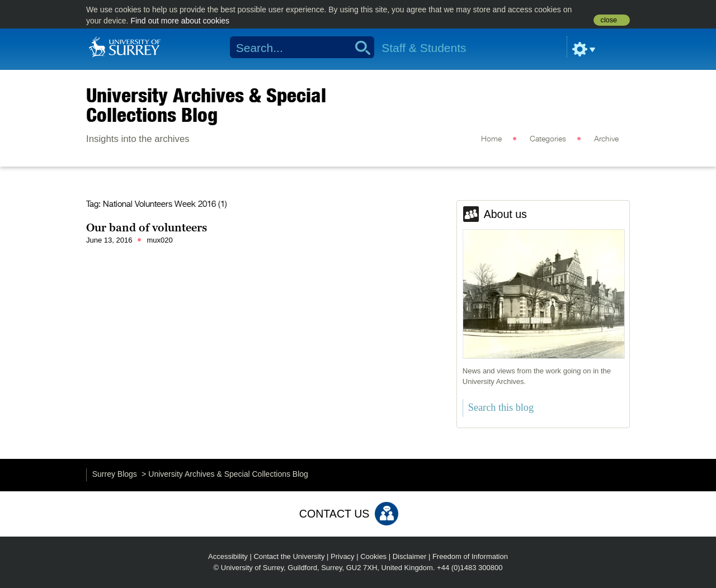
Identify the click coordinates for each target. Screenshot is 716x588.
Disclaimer (410, 556)
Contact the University (289, 556)
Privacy (343, 556)
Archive (606, 139)
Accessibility (228, 556)
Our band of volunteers (147, 227)
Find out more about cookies (180, 21)
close (609, 20)
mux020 (159, 240)
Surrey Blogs (115, 474)
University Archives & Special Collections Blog (206, 105)
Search (359, 48)
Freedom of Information (470, 556)
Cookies (373, 556)
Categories (548, 139)
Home (491, 139)
